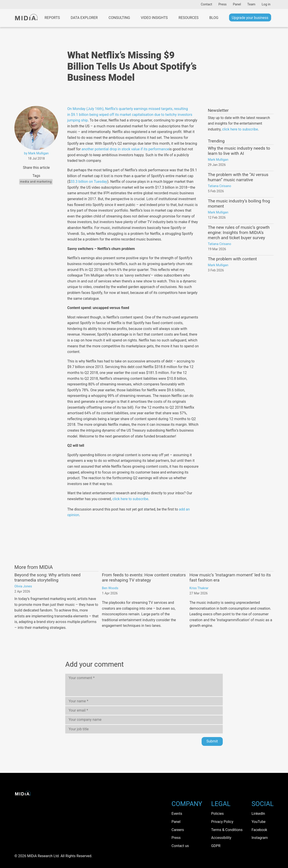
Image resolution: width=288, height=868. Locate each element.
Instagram (260, 838)
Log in (266, 4)
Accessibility (221, 838)
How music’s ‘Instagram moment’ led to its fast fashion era (230, 577)
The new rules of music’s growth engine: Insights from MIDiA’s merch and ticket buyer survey (239, 232)
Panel (237, 4)
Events (177, 814)
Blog (214, 18)
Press (223, 4)
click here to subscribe (130, 499)
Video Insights (154, 18)
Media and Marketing (36, 182)
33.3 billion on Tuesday (89, 182)
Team (251, 4)
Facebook (259, 830)
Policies (217, 814)
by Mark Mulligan (36, 153)
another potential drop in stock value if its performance (125, 149)
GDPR (216, 846)
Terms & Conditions (227, 830)
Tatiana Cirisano (220, 186)
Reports (52, 18)
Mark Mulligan (218, 160)
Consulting (119, 18)
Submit (212, 741)
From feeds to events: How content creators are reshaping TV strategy (144, 577)
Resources (189, 18)
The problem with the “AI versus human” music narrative (238, 177)
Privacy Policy (222, 822)
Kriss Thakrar (199, 588)
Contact (206, 4)
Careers (178, 830)
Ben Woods (110, 588)
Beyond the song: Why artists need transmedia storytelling (47, 577)
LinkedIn (258, 814)
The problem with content (232, 259)
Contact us (180, 846)
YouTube (259, 822)
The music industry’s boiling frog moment (239, 204)
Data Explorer (84, 18)
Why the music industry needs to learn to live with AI (239, 151)
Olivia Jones (23, 586)
